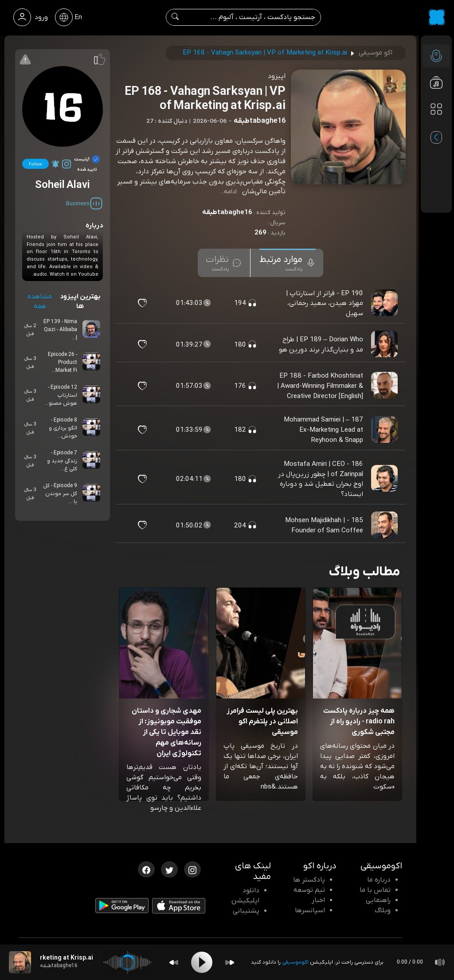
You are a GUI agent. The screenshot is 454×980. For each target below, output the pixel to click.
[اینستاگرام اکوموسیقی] (192, 869)
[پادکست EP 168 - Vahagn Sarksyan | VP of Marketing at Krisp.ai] (20, 962)
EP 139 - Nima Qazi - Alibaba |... (60, 330)
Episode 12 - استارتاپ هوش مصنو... (61, 395)
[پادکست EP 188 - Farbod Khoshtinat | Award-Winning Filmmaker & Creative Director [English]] (385, 386)
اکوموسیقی (295, 962)
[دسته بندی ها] (436, 109)
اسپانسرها (310, 910)
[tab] (288, 263)
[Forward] (230, 962)
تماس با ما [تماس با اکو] (375, 890)
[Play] (202, 962)
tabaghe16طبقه (227, 212)
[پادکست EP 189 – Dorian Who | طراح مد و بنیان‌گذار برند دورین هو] (385, 344)
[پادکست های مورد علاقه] (436, 127)
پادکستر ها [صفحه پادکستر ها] (309, 880)
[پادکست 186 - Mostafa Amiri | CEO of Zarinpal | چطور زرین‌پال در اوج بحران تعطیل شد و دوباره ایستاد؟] (385, 479)
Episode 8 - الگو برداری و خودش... (63, 428)
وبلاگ (383, 910)
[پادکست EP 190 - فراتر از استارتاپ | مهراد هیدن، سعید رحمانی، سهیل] (385, 303)
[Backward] (174, 962)
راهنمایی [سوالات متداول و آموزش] (378, 900)
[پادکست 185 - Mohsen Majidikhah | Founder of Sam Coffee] (385, 525)
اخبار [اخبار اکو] (318, 900)
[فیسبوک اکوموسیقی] (146, 869)
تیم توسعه (309, 890)
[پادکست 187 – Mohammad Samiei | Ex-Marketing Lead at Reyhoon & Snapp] (385, 430)
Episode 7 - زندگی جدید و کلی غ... (62, 461)
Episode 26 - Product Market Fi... (63, 363)
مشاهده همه (40, 302)
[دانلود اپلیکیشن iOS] (179, 908)
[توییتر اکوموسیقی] (169, 869)
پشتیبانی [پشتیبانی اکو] (246, 911)
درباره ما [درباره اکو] (379, 880)
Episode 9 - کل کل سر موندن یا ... (60, 494)
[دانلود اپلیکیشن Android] (122, 907)
